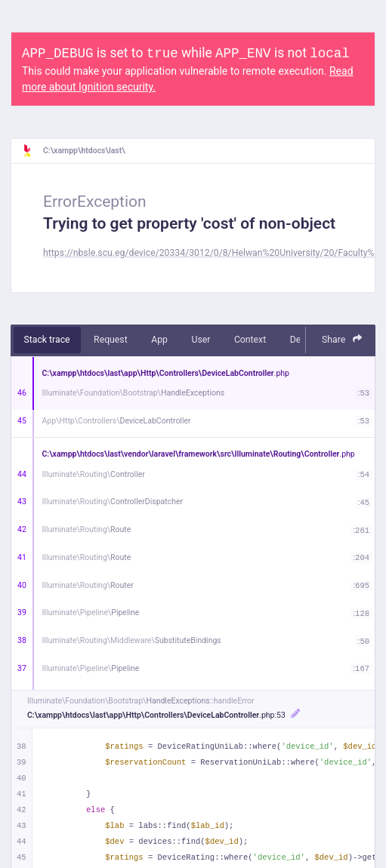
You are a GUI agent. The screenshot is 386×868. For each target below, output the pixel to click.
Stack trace (47, 340)
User (201, 340)
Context (250, 340)
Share (342, 339)
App (159, 340)
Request (111, 340)
